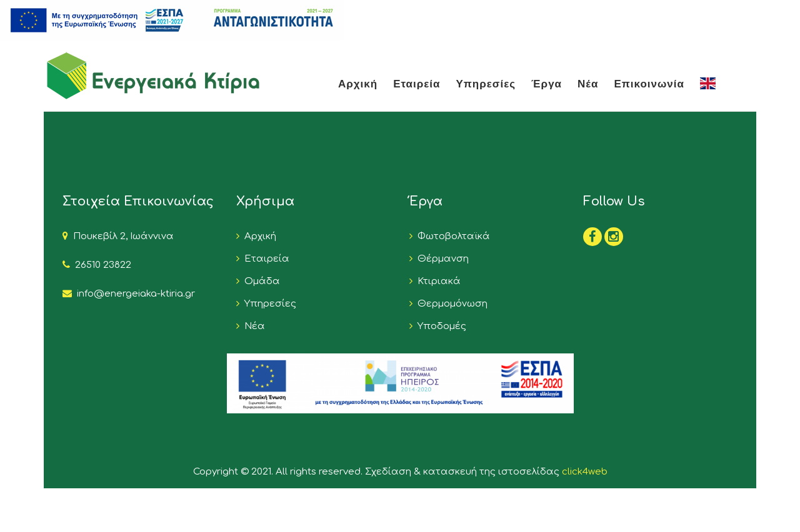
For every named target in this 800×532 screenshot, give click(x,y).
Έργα (547, 83)
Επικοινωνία (649, 83)
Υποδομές (439, 326)
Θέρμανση (441, 259)
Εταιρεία (417, 83)
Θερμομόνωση (450, 304)
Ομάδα (260, 281)
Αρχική (358, 83)
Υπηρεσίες (486, 83)
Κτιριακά (437, 281)
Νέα (588, 83)
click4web (585, 472)
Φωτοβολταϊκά (451, 236)
